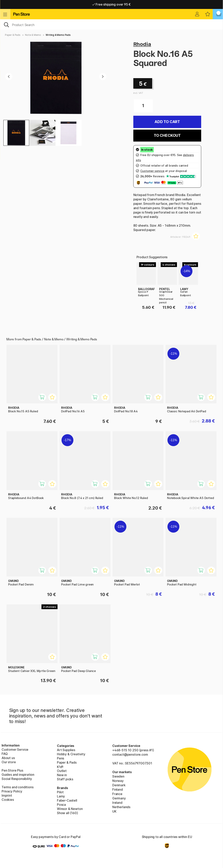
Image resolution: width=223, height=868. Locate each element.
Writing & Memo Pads (58, 35)
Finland (118, 789)
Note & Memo (33, 35)
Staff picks (65, 779)
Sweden (118, 776)
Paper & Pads (13, 35)
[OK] (111, 24)
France (117, 794)
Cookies (8, 800)
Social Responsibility (17, 779)
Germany (119, 798)
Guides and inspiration (18, 775)
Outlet (62, 771)
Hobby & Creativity (71, 754)
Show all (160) (67, 813)
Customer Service (15, 750)
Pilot (60, 792)
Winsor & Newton (70, 809)
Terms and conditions (17, 787)
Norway (118, 781)
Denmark (119, 785)
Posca (61, 805)
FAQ (5, 754)
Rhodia (142, 44)
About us (8, 758)
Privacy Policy (12, 791)
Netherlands (121, 807)
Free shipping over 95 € (112, 4)
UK (114, 811)
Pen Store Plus (12, 770)
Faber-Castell (67, 800)
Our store (9, 762)
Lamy (61, 796)
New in (62, 775)
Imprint (7, 795)
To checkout (167, 135)
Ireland (117, 803)
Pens (61, 758)
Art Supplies (66, 750)
